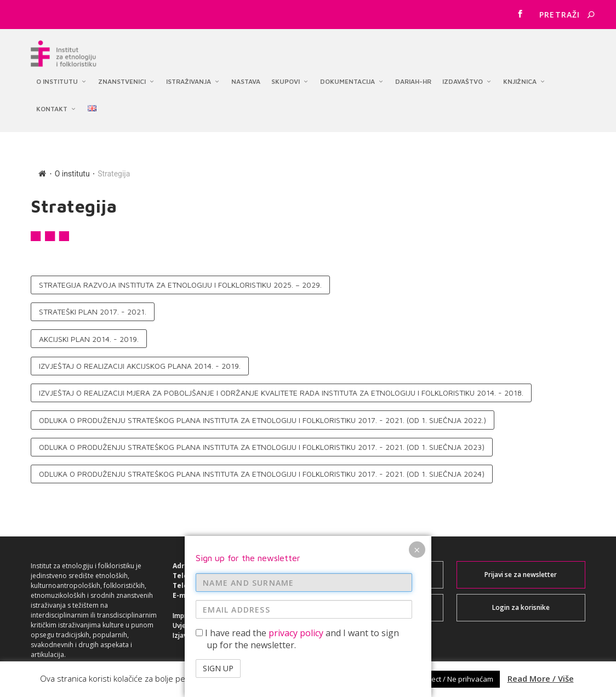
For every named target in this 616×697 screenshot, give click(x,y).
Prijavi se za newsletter (521, 568)
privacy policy (296, 633)
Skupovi (286, 77)
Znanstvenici (122, 77)
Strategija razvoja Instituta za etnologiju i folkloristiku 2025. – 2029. (180, 278)
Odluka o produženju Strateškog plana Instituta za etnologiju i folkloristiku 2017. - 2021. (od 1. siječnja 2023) (262, 440)
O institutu (57, 77)
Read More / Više (541, 678)
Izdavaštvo (463, 77)
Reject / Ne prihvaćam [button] (457, 679)
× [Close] (417, 550)
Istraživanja (189, 77)
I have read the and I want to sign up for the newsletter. (297, 639)
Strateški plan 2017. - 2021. (93, 305)
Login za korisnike (521, 601)
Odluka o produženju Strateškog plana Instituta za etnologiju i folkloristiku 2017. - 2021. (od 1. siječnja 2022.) (263, 413)
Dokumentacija (347, 77)
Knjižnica (520, 77)
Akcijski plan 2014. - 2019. (89, 332)
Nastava (246, 77)
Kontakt (52, 104)
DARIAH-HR (413, 77)
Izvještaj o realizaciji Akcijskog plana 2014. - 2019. (140, 359)
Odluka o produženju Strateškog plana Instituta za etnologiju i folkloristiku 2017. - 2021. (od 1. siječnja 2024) (262, 468)
